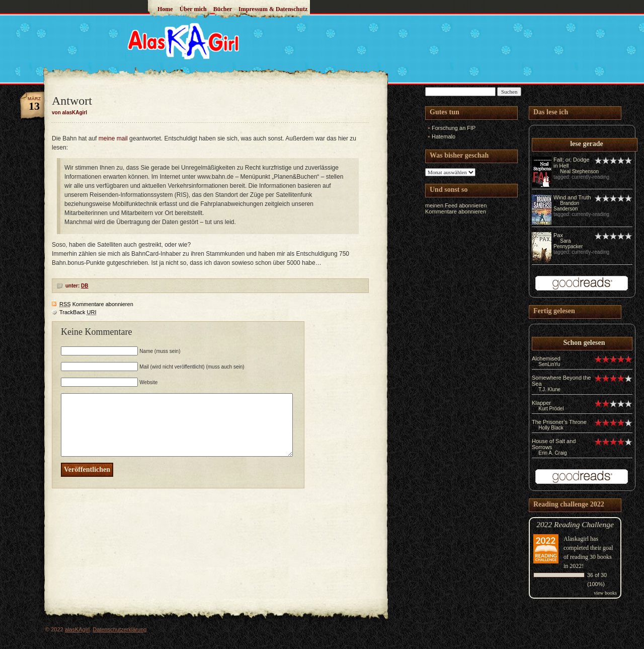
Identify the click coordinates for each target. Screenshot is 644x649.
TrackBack (78, 312)
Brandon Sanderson (566, 206)
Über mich (193, 9)
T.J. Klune (549, 389)
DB (85, 286)
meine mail (113, 138)
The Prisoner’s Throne (559, 422)
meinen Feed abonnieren (456, 205)
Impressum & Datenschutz (273, 9)
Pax (558, 235)
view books (605, 593)
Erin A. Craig (552, 453)
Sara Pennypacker (568, 244)
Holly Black (551, 428)
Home (165, 9)
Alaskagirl (576, 539)
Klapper (541, 403)
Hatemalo (444, 136)
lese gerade (587, 144)
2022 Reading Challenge (575, 524)
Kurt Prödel (551, 409)
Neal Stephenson (579, 171)
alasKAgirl (77, 629)
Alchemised (546, 358)
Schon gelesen (584, 343)
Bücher (223, 9)
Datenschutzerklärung (119, 629)
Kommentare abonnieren (96, 304)
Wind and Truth (572, 197)
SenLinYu (549, 364)
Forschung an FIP (454, 128)
